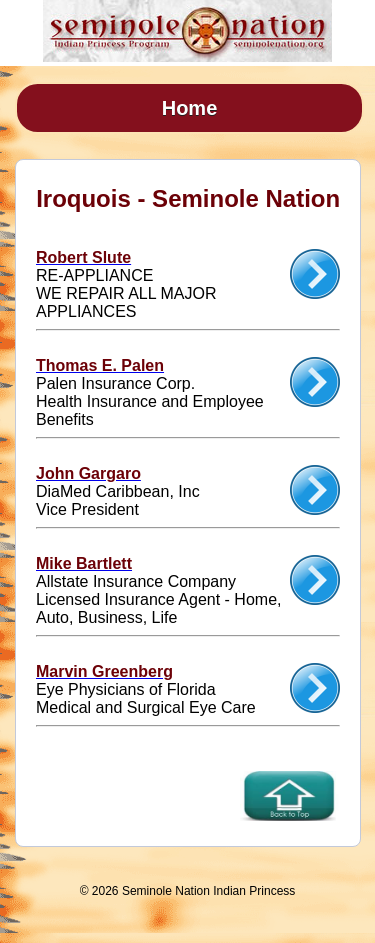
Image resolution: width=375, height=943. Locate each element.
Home (190, 108)
